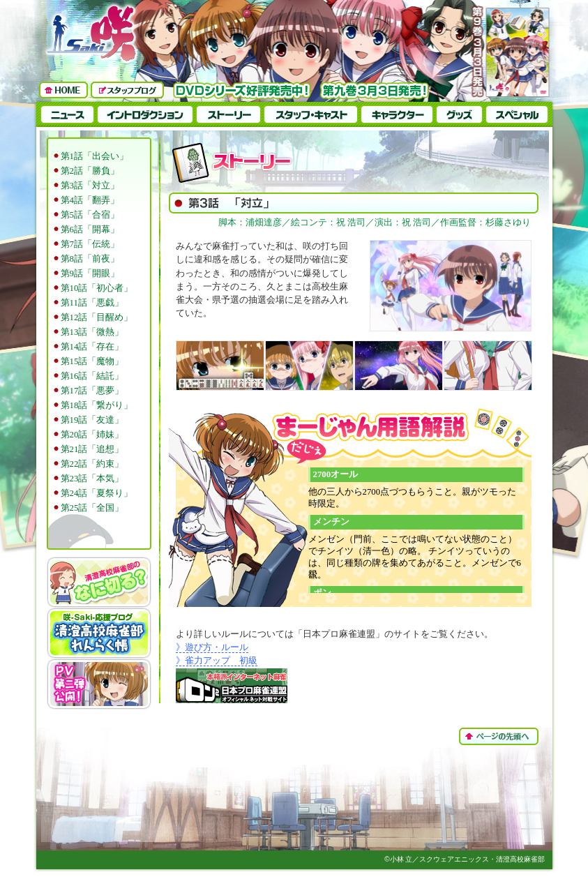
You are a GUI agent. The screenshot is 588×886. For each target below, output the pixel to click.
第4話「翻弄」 (90, 200)
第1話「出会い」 (95, 156)
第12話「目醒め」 (97, 317)
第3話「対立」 (90, 186)
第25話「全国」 (92, 508)
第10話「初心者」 (97, 288)
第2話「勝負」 (90, 171)
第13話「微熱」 (92, 332)
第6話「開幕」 (90, 230)
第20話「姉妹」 (92, 435)
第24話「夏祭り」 (97, 493)
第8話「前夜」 (90, 259)
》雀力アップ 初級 (217, 661)
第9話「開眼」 (90, 273)
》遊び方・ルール (212, 647)
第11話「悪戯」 (92, 303)
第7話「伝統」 (90, 244)
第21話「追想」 (92, 449)
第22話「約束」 (92, 464)
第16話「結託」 (92, 376)
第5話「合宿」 (90, 215)
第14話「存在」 (92, 347)
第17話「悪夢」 (92, 391)
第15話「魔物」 (92, 361)
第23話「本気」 (92, 479)
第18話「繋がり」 (97, 405)
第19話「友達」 (92, 420)
